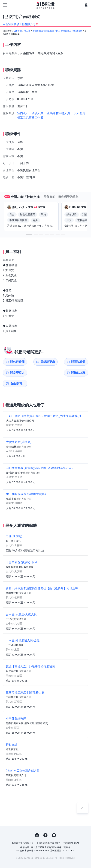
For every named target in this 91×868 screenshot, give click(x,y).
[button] (29, 235)
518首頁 (18, 31)
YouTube (54, 824)
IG (37, 824)
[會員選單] (86, 5)
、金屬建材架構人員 (57, 113)
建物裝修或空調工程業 (43, 31)
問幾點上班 (15, 373)
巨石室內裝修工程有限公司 (69, 31)
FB (45, 824)
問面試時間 (59, 362)
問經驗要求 (37, 362)
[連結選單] (5, 5)
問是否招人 (81, 362)
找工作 (27, 31)
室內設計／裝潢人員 (30, 113)
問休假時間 (15, 362)
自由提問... (37, 373)
